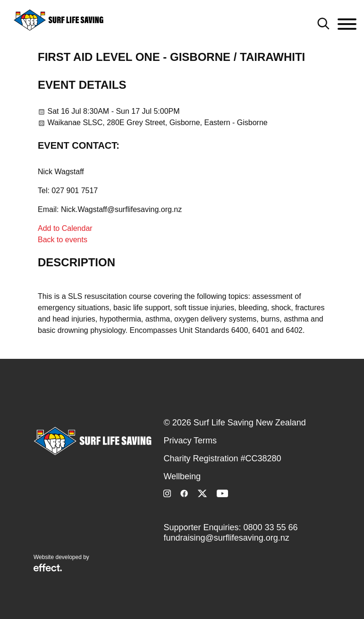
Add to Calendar (65, 228)
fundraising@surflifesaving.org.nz (226, 538)
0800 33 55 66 (271, 527)
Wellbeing (182, 476)
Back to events (63, 240)
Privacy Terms (190, 441)
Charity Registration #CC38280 (222, 458)
